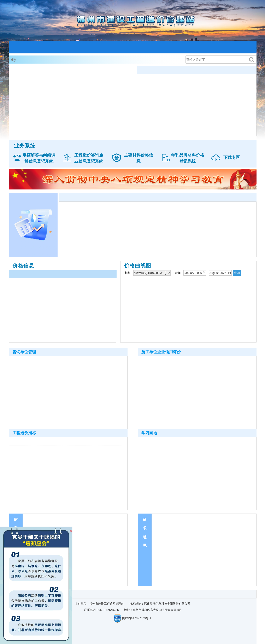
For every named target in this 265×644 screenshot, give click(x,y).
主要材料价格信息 (139, 158)
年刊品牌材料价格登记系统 (188, 158)
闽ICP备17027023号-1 (137, 618)
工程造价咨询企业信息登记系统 (89, 158)
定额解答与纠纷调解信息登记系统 (39, 158)
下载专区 (232, 157)
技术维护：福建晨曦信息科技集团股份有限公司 (160, 604)
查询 (237, 273)
